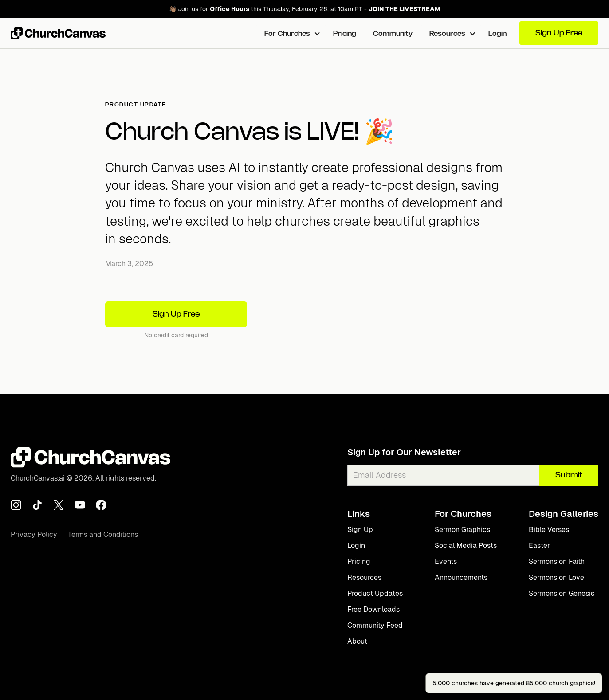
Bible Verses (549, 530)
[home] (58, 33)
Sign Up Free (559, 33)
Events (446, 561)
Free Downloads (373, 609)
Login (497, 34)
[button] (290, 33)
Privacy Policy (34, 534)
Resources (364, 577)
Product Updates (375, 593)
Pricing (345, 34)
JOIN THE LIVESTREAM (405, 9)
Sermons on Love (556, 577)
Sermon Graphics (462, 530)
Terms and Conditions (103, 534)
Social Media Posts (466, 546)
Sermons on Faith (557, 561)
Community (393, 34)
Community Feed (375, 625)
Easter (539, 546)
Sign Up (360, 530)
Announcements (461, 577)
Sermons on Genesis (562, 593)
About (357, 641)
